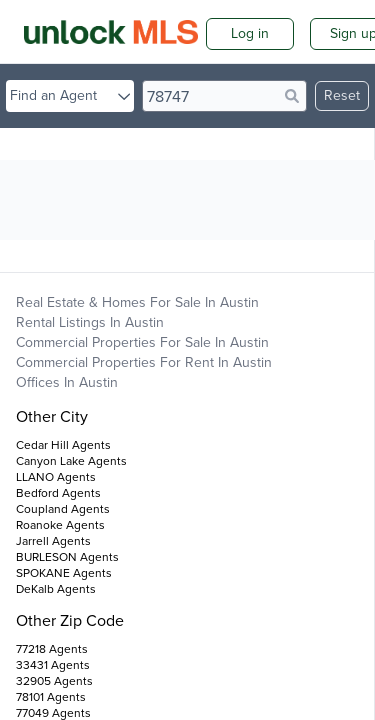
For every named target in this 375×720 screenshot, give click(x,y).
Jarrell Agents (53, 541)
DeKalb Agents (56, 589)
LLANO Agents (56, 477)
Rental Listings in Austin (90, 322)
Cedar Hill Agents (63, 445)
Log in (250, 33)
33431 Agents (53, 665)
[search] (224, 96)
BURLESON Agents (67, 557)
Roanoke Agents (60, 525)
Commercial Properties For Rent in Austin (144, 362)
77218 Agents (52, 649)
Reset (342, 95)
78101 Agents (51, 697)
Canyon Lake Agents (71, 461)
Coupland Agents (63, 509)
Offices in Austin (67, 382)
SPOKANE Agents (64, 573)
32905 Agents (54, 681)
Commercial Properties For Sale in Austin (142, 342)
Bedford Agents (58, 493)
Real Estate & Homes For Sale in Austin (137, 302)
